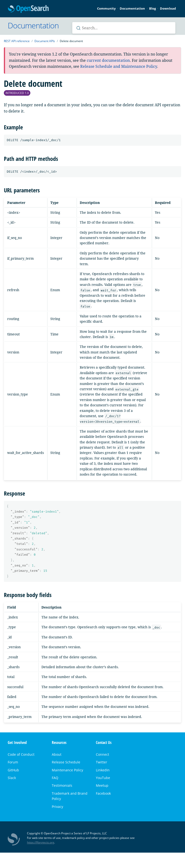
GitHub (13, 770)
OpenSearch (28, 9)
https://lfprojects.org (41, 842)
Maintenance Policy (67, 770)
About (57, 754)
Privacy (57, 807)
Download (168, 8)
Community (106, 8)
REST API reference (17, 41)
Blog (152, 8)
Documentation (132, 8)
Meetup (102, 785)
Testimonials (62, 785)
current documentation (108, 60)
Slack (12, 778)
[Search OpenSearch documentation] (124, 28)
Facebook (103, 793)
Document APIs (45, 41)
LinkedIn (103, 770)
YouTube (103, 778)
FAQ (55, 778)
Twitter (102, 762)
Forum (13, 762)
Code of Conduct (21, 754)
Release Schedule (66, 762)
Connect (102, 754)
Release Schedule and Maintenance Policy (119, 66)
